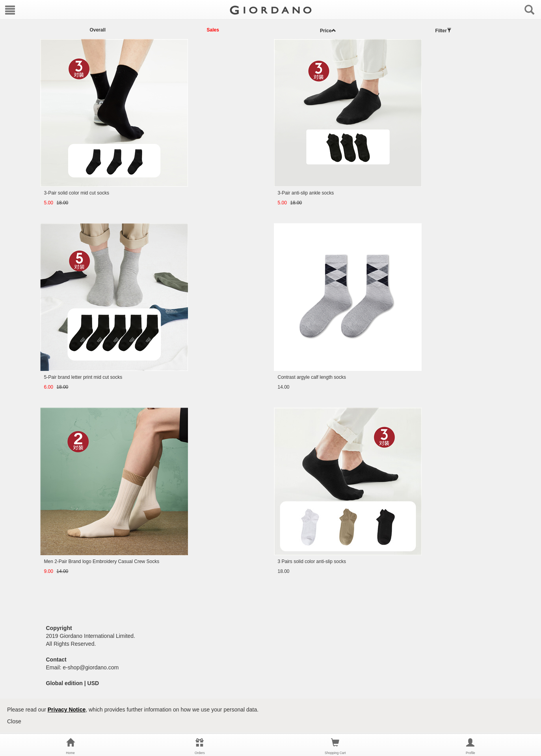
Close (14, 721)
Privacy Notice (67, 710)
